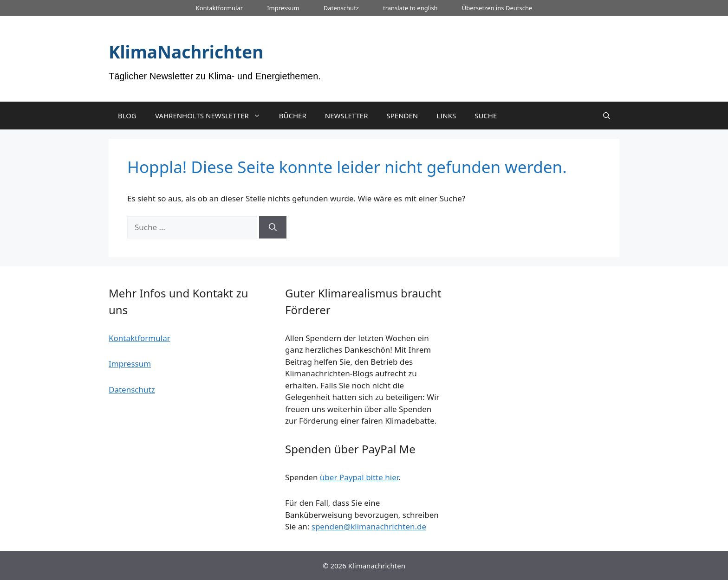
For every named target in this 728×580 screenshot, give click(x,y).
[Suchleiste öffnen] (607, 116)
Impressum (283, 8)
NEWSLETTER (347, 116)
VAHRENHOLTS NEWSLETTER (212, 116)
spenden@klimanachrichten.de (369, 526)
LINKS (446, 116)
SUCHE (486, 116)
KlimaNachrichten (186, 52)
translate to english (410, 8)
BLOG (127, 116)
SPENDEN (403, 116)
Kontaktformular (219, 8)
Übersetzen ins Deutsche (497, 8)
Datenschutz (341, 8)
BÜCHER (293, 116)
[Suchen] (273, 227)
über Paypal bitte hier (359, 477)
